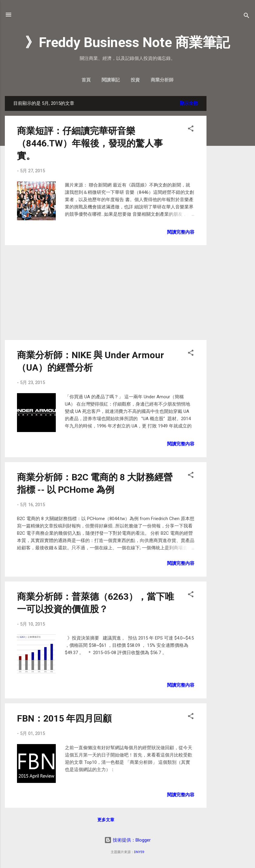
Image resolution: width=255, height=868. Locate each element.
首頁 (86, 80)
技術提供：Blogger (127, 840)
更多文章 (106, 820)
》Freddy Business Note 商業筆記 (127, 42)
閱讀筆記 (111, 80)
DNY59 (139, 852)
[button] (191, 130)
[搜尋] (247, 17)
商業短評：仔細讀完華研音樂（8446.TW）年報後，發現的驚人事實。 (90, 143)
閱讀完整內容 (181, 232)
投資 (135, 80)
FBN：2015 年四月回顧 (64, 718)
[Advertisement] (231, 187)
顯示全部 (189, 103)
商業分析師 (162, 80)
